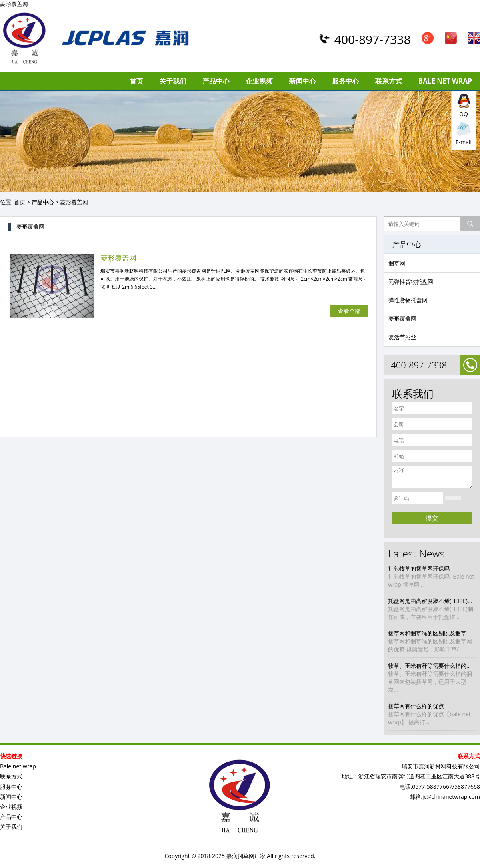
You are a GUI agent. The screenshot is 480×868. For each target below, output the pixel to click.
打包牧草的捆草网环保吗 (419, 568)
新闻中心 (302, 81)
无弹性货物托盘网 (411, 282)
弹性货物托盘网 (408, 300)
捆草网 (397, 263)
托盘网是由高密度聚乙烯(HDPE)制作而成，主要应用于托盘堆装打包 (432, 601)
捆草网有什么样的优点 (416, 706)
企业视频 (259, 81)
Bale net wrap (445, 81)
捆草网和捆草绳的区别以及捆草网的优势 (432, 633)
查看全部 (349, 311)
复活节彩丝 (402, 337)
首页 (136, 81)
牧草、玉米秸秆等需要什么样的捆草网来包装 (432, 666)
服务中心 (346, 81)
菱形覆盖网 (402, 318)
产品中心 (216, 81)
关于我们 (173, 81)
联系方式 (389, 81)
